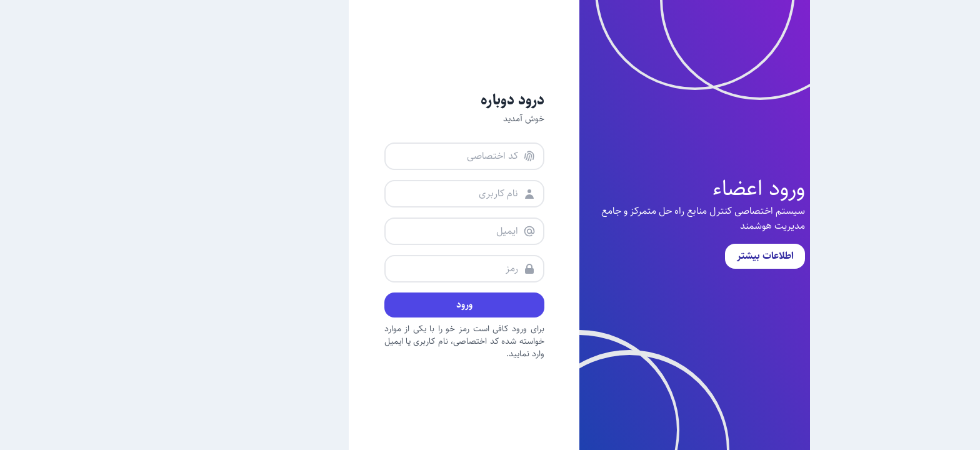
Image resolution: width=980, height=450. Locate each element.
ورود (375, 305)
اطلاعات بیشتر (676, 256)
